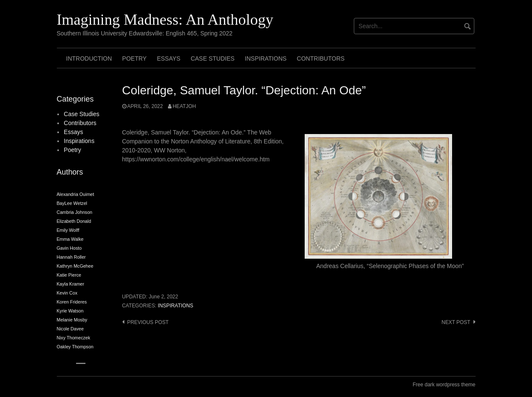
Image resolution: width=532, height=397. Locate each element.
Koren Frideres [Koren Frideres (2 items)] (72, 302)
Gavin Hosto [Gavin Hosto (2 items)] (69, 248)
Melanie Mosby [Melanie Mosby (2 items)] (72, 320)
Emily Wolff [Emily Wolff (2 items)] (68, 230)
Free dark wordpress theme (444, 385)
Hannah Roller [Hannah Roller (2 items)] (71, 257)
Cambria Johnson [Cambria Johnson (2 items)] (75, 212)
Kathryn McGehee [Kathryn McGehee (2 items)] (75, 266)
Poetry (134, 58)
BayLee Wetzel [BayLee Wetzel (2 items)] (72, 203)
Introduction (89, 58)
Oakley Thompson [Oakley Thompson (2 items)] (75, 347)
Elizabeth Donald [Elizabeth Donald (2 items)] (74, 221)
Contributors (321, 58)
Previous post (148, 322)
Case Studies (213, 58)
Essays (169, 58)
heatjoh (184, 106)
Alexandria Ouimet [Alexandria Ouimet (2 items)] (76, 194)
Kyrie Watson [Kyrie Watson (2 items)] (70, 311)
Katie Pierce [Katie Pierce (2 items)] (69, 275)
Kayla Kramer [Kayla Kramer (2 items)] (71, 284)
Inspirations (266, 58)
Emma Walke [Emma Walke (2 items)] (70, 239)
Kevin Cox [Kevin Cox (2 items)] (67, 293)
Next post (456, 322)
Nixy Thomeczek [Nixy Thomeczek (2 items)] (74, 338)
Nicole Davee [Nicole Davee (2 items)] (70, 329)
